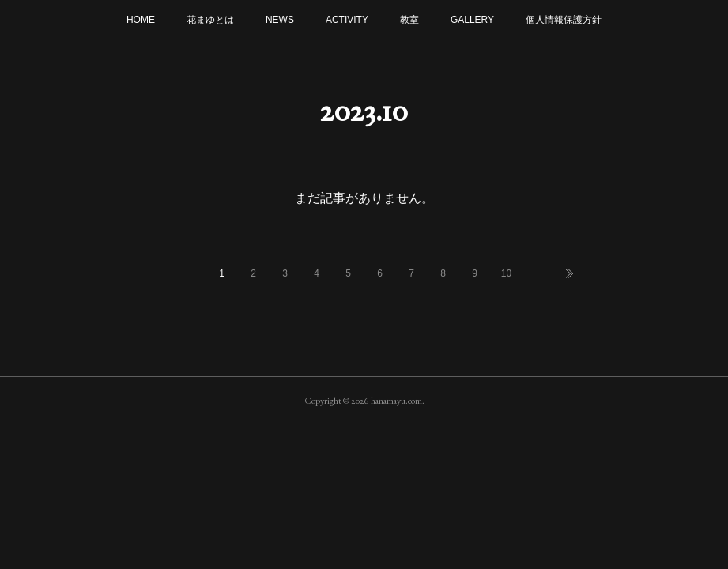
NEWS (280, 20)
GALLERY (472, 20)
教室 (409, 20)
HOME (141, 20)
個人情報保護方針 (564, 20)
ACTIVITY (347, 20)
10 (506, 273)
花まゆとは (210, 20)
